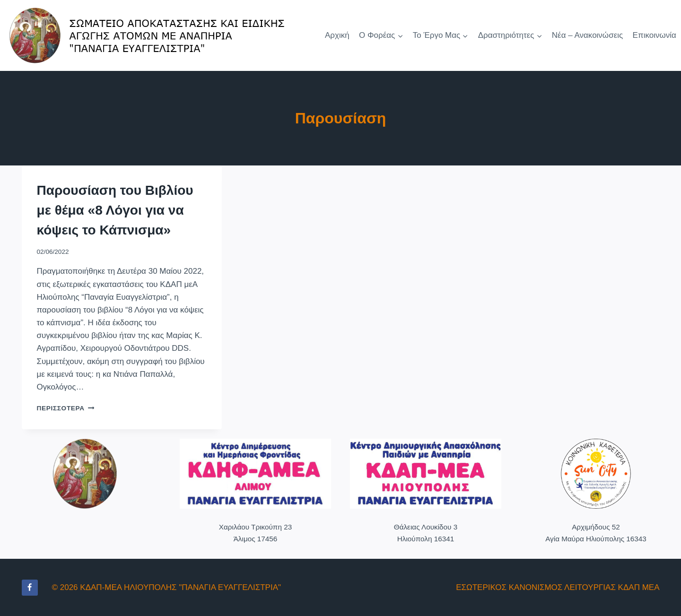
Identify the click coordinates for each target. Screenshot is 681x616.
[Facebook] (30, 588)
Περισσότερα (66, 408)
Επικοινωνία (655, 35)
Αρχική (337, 35)
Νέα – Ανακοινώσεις (587, 35)
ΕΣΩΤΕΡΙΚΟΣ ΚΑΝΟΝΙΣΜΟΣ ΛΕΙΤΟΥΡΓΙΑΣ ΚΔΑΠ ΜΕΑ (558, 587)
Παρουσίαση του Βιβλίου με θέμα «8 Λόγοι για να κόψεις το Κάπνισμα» (115, 210)
